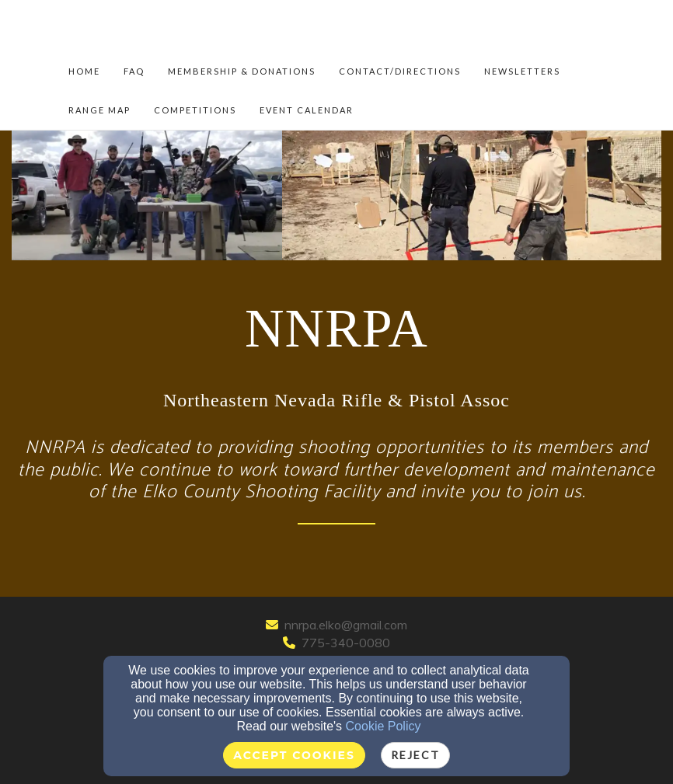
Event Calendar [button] (307, 110)
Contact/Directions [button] (400, 71)
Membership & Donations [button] (242, 71)
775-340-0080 (346, 643)
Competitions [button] (195, 110)
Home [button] (84, 71)
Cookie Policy (384, 726)
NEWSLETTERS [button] (522, 71)
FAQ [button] (134, 71)
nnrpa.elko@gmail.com (346, 625)
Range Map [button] (99, 110)
